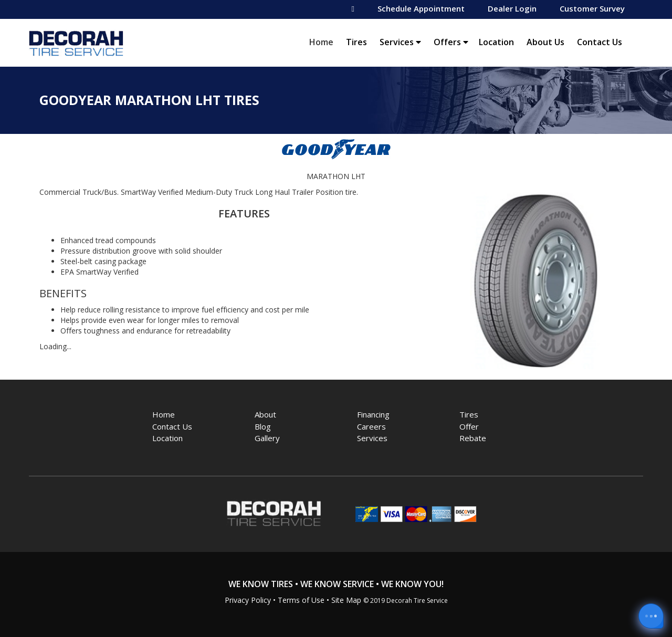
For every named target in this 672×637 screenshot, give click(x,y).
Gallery (267, 438)
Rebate (473, 438)
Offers (451, 42)
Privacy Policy (248, 600)
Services (400, 42)
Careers (371, 426)
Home (324, 42)
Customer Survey (592, 8)
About (265, 414)
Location (496, 42)
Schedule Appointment (421, 8)
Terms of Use (301, 600)
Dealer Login (512, 8)
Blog (263, 426)
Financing (373, 414)
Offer (469, 426)
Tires (356, 42)
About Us (545, 42)
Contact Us (600, 42)
